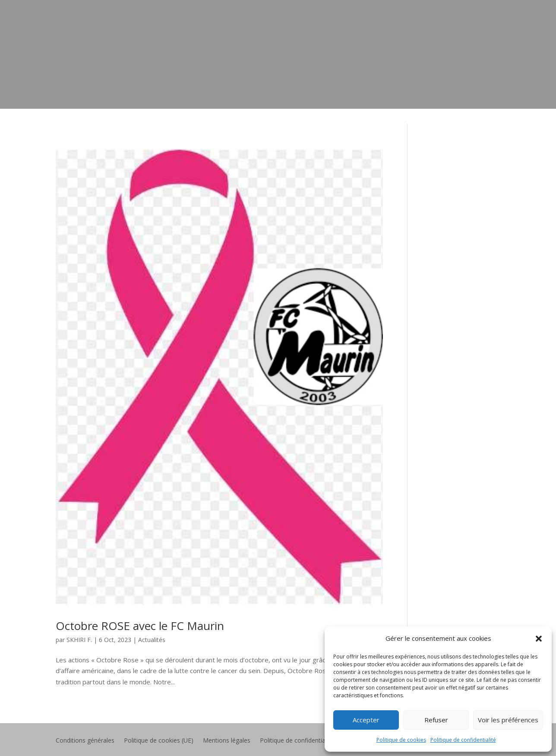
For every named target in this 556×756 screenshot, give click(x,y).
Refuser (436, 720)
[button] (539, 639)
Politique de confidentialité (463, 740)
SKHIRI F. (79, 640)
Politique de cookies (401, 740)
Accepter (366, 720)
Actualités (152, 640)
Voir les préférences (508, 720)
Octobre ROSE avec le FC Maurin (140, 626)
